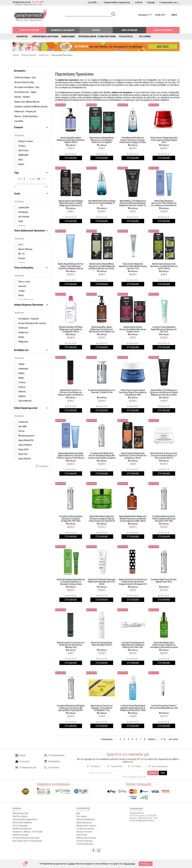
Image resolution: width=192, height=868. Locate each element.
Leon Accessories (163, 30)
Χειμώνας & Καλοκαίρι (63, 30)
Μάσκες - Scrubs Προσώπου (26, 116)
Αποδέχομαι (146, 864)
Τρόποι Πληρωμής (20, 826)
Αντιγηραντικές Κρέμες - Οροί (27, 87)
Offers (96, 30)
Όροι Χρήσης (82, 816)
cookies (71, 864)
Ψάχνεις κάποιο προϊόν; (86, 826)
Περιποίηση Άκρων (87, 37)
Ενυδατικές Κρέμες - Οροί (25, 77)
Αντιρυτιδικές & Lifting (24, 82)
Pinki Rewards (52, 761)
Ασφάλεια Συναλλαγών (22, 829)
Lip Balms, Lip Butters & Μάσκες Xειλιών (31, 107)
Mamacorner (68, 37)
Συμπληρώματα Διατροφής (45, 37)
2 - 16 (163, 739)
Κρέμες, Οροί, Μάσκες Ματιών (27, 102)
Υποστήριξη (22, 761)
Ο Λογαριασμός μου (54, 755)
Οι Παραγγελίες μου (26, 768)
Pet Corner (145, 37)
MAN (163, 773)
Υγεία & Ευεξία (126, 37)
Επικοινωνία (52, 768)
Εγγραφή (151, 2)
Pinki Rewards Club (20, 813)
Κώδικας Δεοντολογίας (86, 838)
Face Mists (19, 121)
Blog (78, 813)
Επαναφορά (42, 466)
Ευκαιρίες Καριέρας (85, 841)
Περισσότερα (129, 864)
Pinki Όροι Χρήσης (20, 816)
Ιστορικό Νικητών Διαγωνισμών (26, 838)
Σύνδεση (139, 2)
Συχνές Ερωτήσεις (84, 822)
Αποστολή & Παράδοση (22, 822)
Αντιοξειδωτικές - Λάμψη (25, 92)
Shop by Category (29, 30)
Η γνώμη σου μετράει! (85, 829)
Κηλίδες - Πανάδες (22, 97)
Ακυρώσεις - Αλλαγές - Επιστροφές (28, 832)
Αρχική (20, 755)
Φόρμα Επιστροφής (21, 835)
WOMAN (153, 773)
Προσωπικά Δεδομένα (86, 819)
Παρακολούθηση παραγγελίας (117, 2)
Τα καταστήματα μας (85, 844)
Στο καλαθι (71, 158)
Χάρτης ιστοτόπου (84, 832)
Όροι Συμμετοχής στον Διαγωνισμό (27, 841)
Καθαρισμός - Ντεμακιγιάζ (25, 111)
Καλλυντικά (22, 37)
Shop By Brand (129, 30)
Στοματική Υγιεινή (107, 37)
